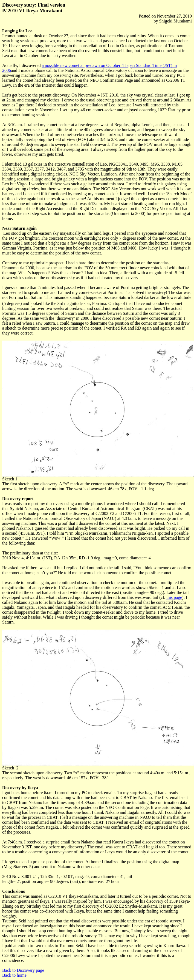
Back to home (14, 975)
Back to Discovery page (23, 970)
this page (174, 597)
